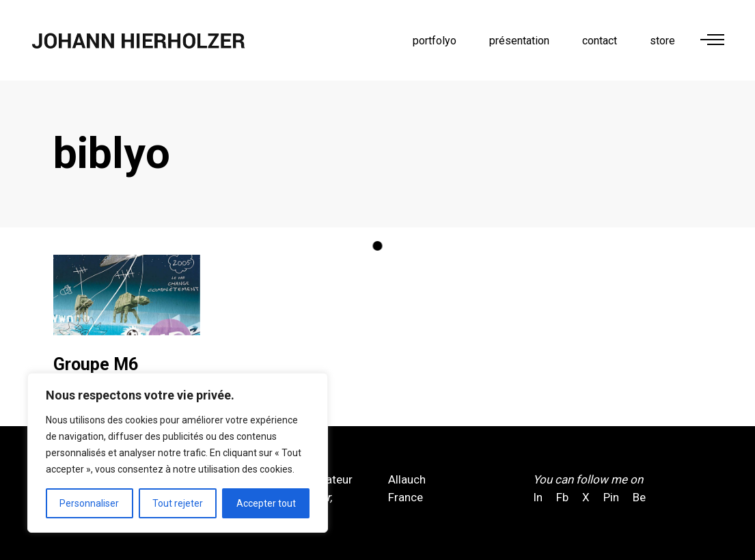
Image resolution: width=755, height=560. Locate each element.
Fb (562, 497)
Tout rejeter (178, 503)
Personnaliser (89, 503)
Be (639, 497)
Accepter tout (266, 503)
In (539, 497)
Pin (611, 497)
